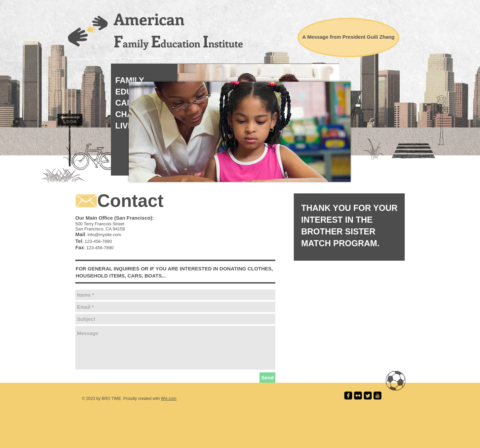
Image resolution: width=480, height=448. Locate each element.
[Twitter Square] (368, 396)
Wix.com (169, 399)
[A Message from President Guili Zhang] (348, 38)
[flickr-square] (358, 396)
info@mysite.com (104, 235)
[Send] (267, 378)
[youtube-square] (377, 396)
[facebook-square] (348, 396)
